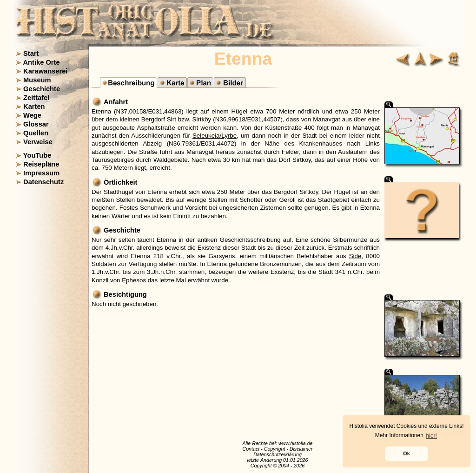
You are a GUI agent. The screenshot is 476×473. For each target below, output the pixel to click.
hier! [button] (432, 436)
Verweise (38, 142)
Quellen (36, 133)
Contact (251, 449)
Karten (34, 107)
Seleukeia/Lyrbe (215, 136)
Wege (32, 115)
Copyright (275, 449)
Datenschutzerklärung (278, 454)
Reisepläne (41, 164)
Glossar (36, 124)
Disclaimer (301, 449)
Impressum (41, 173)
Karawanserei (45, 71)
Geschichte (42, 89)
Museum (37, 80)
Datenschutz (43, 182)
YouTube (37, 155)
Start (31, 53)
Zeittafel (36, 98)
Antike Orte (42, 62)
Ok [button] (406, 453)
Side (355, 256)
